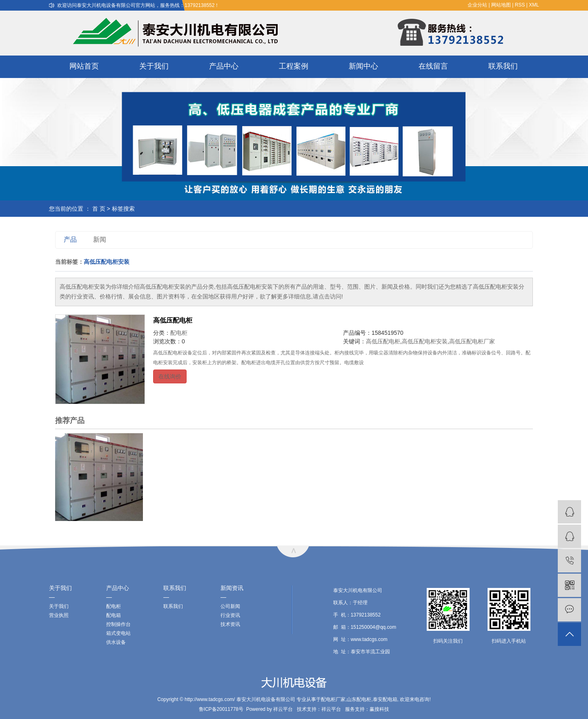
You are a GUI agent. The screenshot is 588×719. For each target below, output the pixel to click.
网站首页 (84, 66)
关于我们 (154, 66)
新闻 (100, 239)
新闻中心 (363, 66)
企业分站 (477, 5)
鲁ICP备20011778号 (221, 709)
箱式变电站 (118, 633)
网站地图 (501, 5)
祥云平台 (283, 709)
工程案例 (294, 66)
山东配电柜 (359, 699)
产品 (70, 239)
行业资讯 (230, 615)
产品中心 (224, 66)
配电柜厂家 (333, 699)
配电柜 (179, 333)
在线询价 (170, 376)
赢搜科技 (379, 709)
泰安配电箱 (385, 699)
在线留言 (433, 66)
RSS (520, 5)
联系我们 (503, 66)
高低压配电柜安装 (425, 341)
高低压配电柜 (173, 320)
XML (534, 5)
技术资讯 (230, 624)
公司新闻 (230, 606)
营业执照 (59, 615)
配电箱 (114, 615)
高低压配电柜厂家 (472, 341)
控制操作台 (118, 624)
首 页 (99, 209)
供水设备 (116, 642)
